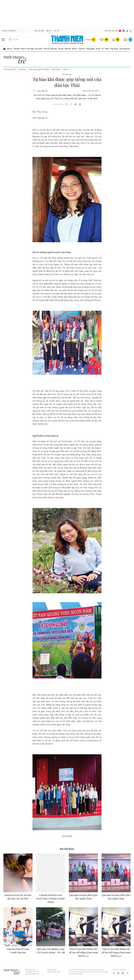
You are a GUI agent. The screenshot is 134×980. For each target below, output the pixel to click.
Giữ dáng (22, 69)
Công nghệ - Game (93, 49)
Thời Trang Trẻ (42, 91)
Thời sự (9, 49)
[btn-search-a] (10, 40)
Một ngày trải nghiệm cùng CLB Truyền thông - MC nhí (51, 951)
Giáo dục (54, 49)
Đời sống (31, 49)
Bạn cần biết (39, 31)
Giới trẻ (46, 49)
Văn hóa (68, 49)
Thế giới (16, 49)
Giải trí (74, 49)
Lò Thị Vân (67, 836)
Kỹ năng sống (67, 74)
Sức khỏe (39, 49)
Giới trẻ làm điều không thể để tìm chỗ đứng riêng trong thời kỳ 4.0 (83, 952)
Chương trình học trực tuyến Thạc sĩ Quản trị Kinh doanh (51, 898)
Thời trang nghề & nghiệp (39, 69)
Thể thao (81, 49)
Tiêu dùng (114, 49)
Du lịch (61, 49)
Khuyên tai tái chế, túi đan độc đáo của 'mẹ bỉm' (18, 897)
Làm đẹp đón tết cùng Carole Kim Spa (18, 951)
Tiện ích (49, 31)
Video (107, 49)
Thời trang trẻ (124, 49)
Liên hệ (56, 31)
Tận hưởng (56, 69)
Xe (103, 49)
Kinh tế (23, 49)
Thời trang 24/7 (10, 69)
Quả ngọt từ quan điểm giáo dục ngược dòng (83, 897)
